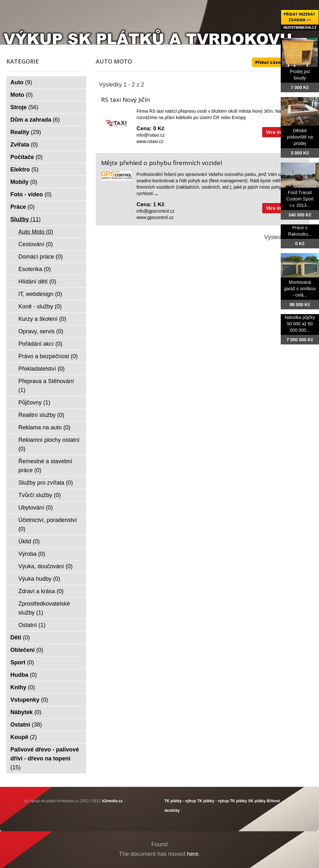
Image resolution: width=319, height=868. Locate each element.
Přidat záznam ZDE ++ (279, 62)
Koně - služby (40, 306)
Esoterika (35, 269)
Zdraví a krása (41, 591)
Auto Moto (36, 232)
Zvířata (24, 145)
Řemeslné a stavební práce (45, 466)
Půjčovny (34, 403)
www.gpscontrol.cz (155, 217)
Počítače (27, 157)
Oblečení (27, 650)
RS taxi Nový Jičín (126, 100)
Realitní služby (41, 415)
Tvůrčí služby (40, 495)
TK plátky (239, 801)
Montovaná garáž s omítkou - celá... (300, 289)
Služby (26, 219)
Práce (23, 207)
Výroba (32, 554)
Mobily (24, 182)
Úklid (29, 541)
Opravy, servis (41, 331)
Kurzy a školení (42, 319)
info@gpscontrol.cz (156, 211)
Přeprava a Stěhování (46, 386)
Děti (20, 638)
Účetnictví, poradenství (48, 525)
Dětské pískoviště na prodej (300, 137)
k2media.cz (112, 801)
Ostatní (32, 625)
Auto (21, 82)
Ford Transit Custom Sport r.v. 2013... (300, 199)
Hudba (24, 675)
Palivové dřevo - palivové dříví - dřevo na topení (45, 759)
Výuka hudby (39, 579)
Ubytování (36, 508)
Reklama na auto (45, 427)
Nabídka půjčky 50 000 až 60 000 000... (300, 324)
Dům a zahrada (35, 120)
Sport (22, 662)
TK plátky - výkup (180, 801)
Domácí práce (41, 257)
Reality (26, 132)
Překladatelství (42, 369)
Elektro (25, 170)
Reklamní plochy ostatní (49, 444)
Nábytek (26, 712)
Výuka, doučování (46, 566)
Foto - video (31, 194)
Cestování (36, 244)
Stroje (25, 107)
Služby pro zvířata (46, 483)
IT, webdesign (40, 294)
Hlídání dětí (37, 282)
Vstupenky (29, 700)
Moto (22, 95)
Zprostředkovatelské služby (44, 608)
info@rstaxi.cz (151, 135)
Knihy (23, 687)
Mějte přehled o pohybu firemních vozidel (162, 163)
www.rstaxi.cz (150, 141)
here (193, 854)
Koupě (24, 737)
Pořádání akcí (41, 344)
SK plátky (257, 801)
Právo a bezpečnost (48, 356)
